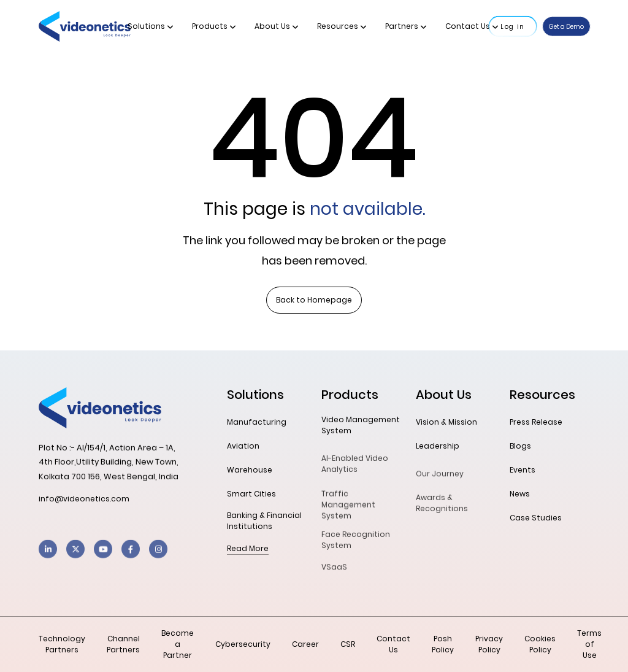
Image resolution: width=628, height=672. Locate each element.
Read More (248, 548)
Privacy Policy (489, 644)
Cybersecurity (243, 644)
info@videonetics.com (84, 499)
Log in (513, 27)
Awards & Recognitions (442, 508)
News (520, 494)
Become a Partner (178, 644)
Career (305, 644)
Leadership (438, 446)
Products (214, 26)
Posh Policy (443, 644)
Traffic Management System (348, 512)
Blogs (520, 446)
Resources (342, 26)
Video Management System (361, 425)
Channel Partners (123, 644)
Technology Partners (62, 644)
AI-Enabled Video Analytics (355, 469)
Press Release (536, 422)
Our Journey (440, 477)
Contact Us (472, 26)
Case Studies (536, 518)
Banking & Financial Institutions (264, 521)
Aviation (243, 446)
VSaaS (334, 570)
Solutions (151, 26)
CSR (348, 644)
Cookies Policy (540, 644)
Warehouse (250, 470)
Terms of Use (589, 644)
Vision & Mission (446, 422)
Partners (406, 26)
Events (523, 470)
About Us (277, 26)
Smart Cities (251, 494)
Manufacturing (257, 422)
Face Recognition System (356, 545)
